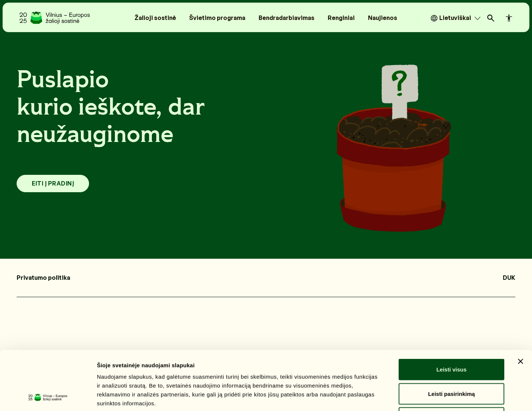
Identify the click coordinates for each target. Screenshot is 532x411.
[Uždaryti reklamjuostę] (521, 306)
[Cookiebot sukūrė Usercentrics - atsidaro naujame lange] (48, 397)
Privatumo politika (43, 278)
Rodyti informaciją (379, 396)
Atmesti (451, 362)
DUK (509, 278)
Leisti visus (451, 314)
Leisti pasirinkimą (452, 338)
